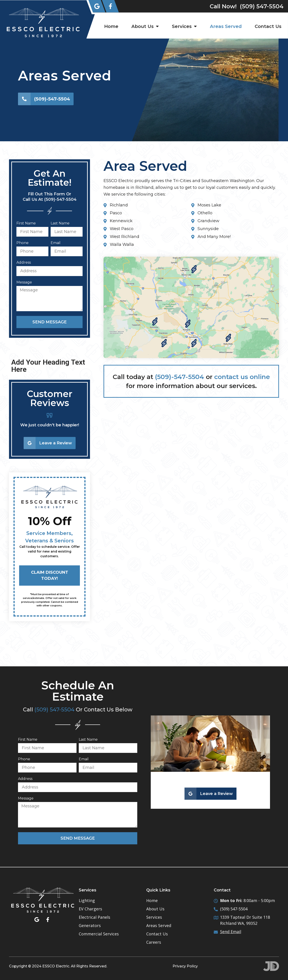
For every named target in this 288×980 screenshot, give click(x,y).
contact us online (242, 377)
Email (56, 243)
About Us (145, 26)
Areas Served (226, 26)
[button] (16, 432)
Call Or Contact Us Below (78, 709)
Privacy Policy (185, 966)
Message (24, 282)
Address (24, 263)
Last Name (60, 223)
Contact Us (268, 26)
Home (111, 26)
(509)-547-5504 (180, 377)
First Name (26, 223)
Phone (22, 243)
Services (184, 26)
